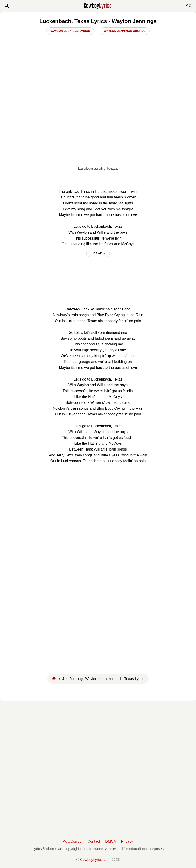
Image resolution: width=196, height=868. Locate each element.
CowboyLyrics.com (95, 860)
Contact (94, 841)
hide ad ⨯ (98, 253)
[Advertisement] (98, 128)
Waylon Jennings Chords (125, 31)
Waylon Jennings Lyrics (70, 31)
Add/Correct (73, 841)
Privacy (127, 841)
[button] (7, 6)
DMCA (111, 841)
